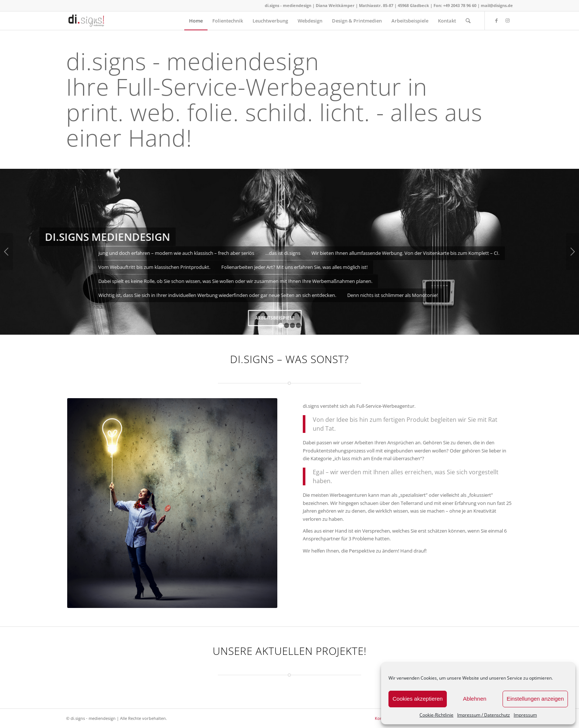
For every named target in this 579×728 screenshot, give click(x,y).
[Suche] (468, 21)
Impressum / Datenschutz (484, 715)
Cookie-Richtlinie (436, 715)
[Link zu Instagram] (507, 20)
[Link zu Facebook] (496, 20)
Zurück (6, 252)
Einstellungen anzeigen (535, 699)
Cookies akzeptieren (418, 699)
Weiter (573, 252)
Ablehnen (475, 699)
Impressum (525, 715)
